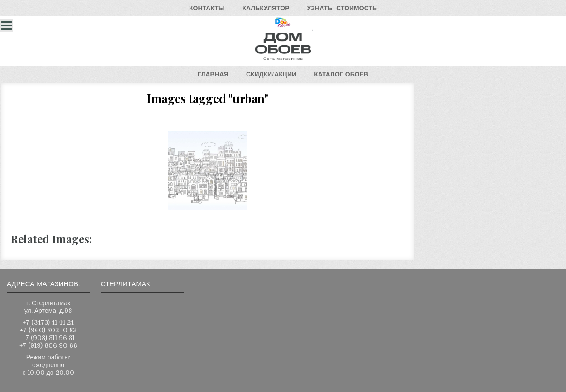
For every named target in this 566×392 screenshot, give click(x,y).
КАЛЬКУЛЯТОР (266, 8)
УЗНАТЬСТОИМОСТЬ (342, 8)
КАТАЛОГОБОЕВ (341, 74)
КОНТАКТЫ (207, 8)
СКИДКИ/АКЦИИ (271, 74)
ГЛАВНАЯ (213, 74)
